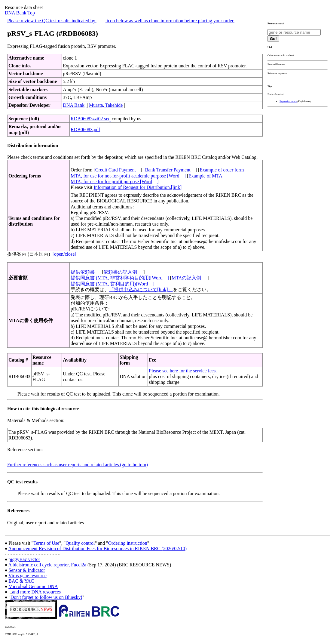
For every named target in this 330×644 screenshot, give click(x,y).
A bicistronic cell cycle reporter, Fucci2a (47, 565)
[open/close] (64, 254)
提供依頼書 (83, 272)
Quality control (80, 543)
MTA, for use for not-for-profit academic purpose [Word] (128, 176)
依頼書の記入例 (121, 272)
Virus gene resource (27, 576)
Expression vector (288, 102)
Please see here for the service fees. (183, 371)
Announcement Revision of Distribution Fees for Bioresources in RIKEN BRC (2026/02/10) (97, 548)
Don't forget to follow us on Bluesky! (46, 597)
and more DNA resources (36, 592)
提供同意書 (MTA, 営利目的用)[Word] (113, 284)
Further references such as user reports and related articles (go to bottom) (78, 465)
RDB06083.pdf (85, 129)
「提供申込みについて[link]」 (141, 290)
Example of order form (222, 170)
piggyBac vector (24, 559)
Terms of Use (46, 543)
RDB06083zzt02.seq (91, 119)
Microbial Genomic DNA (33, 586)
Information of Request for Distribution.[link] (137, 187)
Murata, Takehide (106, 105)
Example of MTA (206, 176)
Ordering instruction (128, 543)
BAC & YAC (21, 581)
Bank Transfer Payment (168, 170)
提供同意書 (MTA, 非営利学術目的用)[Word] (120, 278)
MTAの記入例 (187, 278)
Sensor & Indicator (27, 570)
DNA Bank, (75, 105)
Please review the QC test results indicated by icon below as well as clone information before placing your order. (121, 21)
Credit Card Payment (116, 170)
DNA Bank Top (20, 13)
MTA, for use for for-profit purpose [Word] (115, 182)
